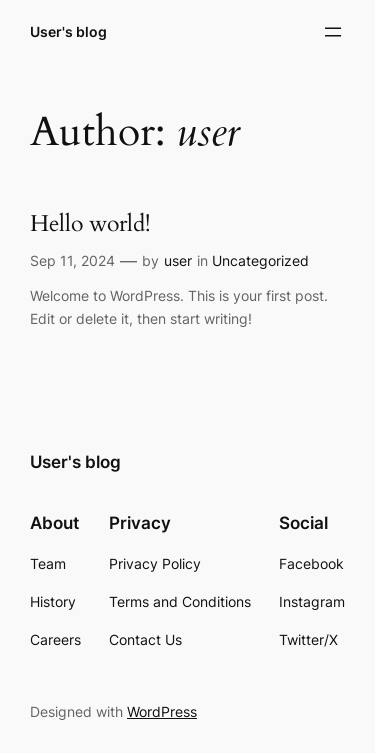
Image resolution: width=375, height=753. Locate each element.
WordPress (162, 711)
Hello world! (90, 224)
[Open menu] (333, 32)
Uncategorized (260, 260)
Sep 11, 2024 (72, 260)
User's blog (68, 31)
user (178, 260)
